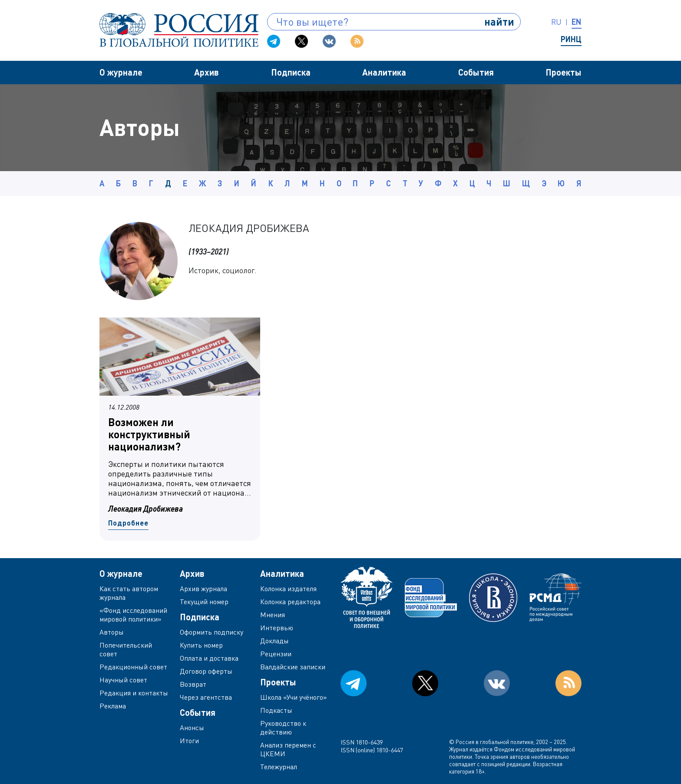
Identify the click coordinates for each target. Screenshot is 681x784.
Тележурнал (279, 767)
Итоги (189, 741)
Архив (207, 72)
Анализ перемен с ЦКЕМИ (288, 749)
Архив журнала (203, 589)
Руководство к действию (283, 728)
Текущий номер (204, 602)
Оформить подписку (212, 632)
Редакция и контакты (134, 693)
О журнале (121, 72)
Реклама (113, 706)
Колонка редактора (290, 602)
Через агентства (206, 697)
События (476, 72)
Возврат (193, 684)
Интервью (277, 628)
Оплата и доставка (209, 658)
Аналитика (384, 72)
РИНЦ (571, 39)
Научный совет (123, 680)
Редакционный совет (133, 667)
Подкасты (276, 710)
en (577, 22)
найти (499, 22)
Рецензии (276, 654)
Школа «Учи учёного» (294, 697)
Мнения (273, 615)
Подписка (291, 72)
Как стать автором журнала (129, 593)
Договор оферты (206, 671)
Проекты (564, 72)
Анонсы (192, 728)
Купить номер (201, 645)
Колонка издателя (288, 589)
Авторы (112, 632)
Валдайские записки (293, 667)
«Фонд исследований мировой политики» (133, 615)
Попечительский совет (126, 649)
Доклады (274, 641)
